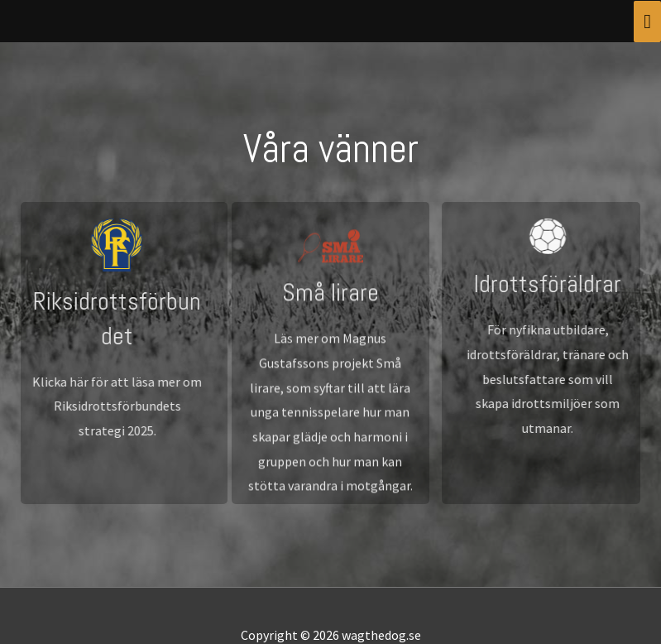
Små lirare (330, 304)
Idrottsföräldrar (555, 284)
